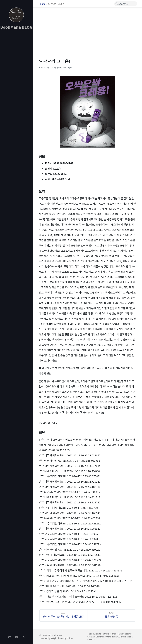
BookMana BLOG (16, 27)
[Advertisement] (16, 81)
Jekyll (54, 638)
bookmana (57, 635)
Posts (42, 4)
